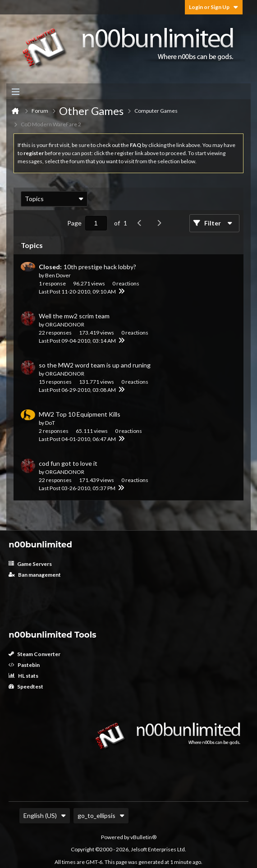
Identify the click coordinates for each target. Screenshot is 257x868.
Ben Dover (58, 275)
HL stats (23, 676)
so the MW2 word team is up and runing (95, 365)
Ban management (35, 575)
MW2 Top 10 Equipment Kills (80, 414)
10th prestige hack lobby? (100, 267)
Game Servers (30, 564)
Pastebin (24, 665)
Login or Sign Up (214, 7)
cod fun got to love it (68, 463)
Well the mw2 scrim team (74, 316)
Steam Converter (34, 654)
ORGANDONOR (65, 324)
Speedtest (26, 687)
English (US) (45, 815)
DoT (50, 423)
